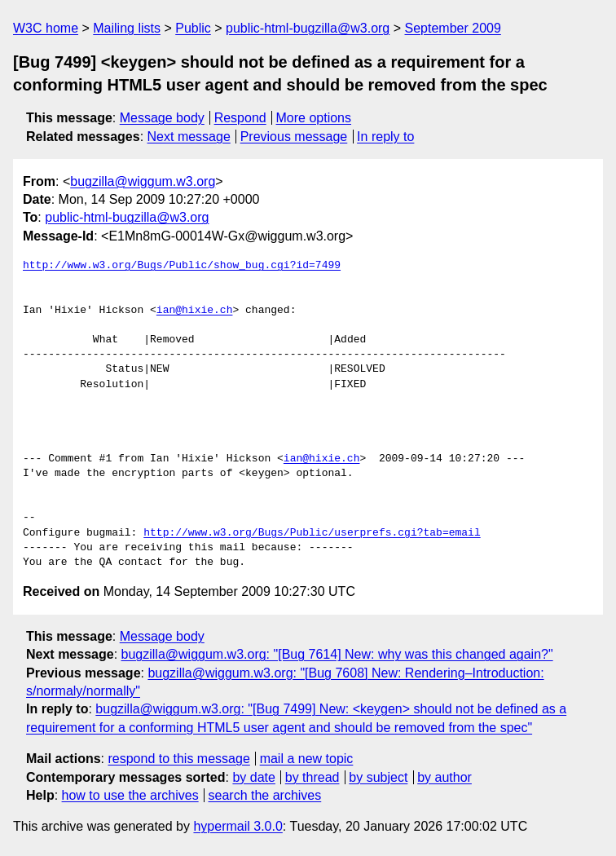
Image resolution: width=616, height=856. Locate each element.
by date (253, 777)
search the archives (265, 795)
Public (193, 28)
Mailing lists (127, 28)
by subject (378, 777)
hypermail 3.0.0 (238, 826)
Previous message (294, 137)
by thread (312, 777)
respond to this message (178, 759)
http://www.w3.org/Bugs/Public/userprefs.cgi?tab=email (312, 533)
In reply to (385, 137)
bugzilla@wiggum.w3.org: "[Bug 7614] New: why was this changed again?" (337, 654)
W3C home (46, 28)
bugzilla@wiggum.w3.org (143, 181)
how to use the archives (130, 795)
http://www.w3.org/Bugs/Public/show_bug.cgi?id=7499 (182, 266)
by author (444, 777)
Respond (240, 118)
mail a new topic (307, 759)
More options (314, 118)
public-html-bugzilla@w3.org (308, 28)
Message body (162, 118)
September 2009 (453, 28)
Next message (189, 137)
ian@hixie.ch (195, 311)
